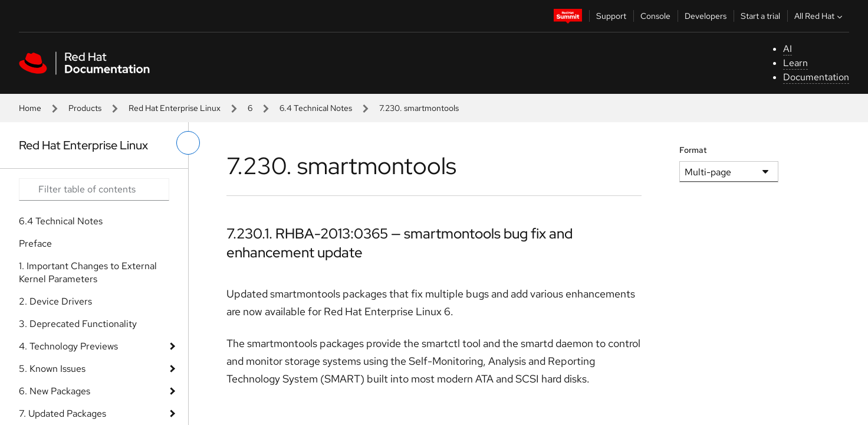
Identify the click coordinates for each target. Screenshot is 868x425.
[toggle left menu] (188, 143)
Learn (795, 63)
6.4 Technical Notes (316, 108)
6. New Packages (55, 391)
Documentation (816, 77)
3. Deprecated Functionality (78, 324)
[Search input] (94, 189)
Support (611, 16)
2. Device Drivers (55, 301)
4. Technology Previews (68, 346)
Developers (706, 16)
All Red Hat (820, 16)
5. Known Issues (52, 369)
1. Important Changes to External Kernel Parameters (88, 272)
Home (30, 108)
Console (655, 16)
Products (85, 108)
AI (788, 49)
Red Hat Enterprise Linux (175, 108)
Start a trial (760, 16)
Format (693, 150)
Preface (35, 243)
